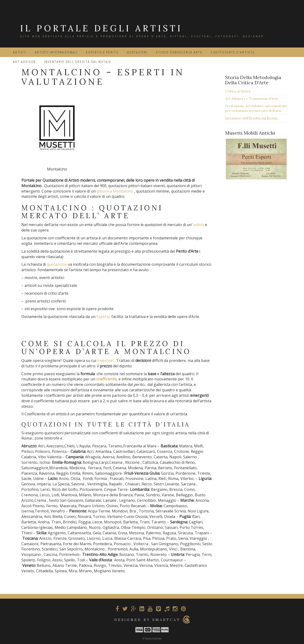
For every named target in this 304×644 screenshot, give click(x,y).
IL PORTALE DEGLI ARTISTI (101, 28)
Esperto (103, 317)
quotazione (57, 264)
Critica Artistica (238, 91)
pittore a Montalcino (115, 191)
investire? (106, 360)
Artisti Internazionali (56, 52)
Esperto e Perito (102, 52)
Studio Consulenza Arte (179, 52)
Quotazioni (137, 52)
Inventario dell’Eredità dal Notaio (252, 118)
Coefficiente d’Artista (233, 52)
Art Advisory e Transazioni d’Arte (252, 99)
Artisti (20, 52)
